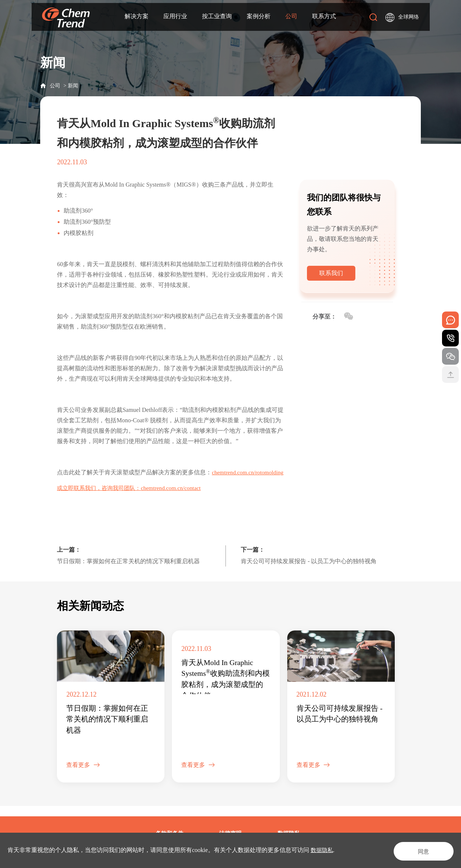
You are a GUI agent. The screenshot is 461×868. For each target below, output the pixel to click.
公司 (291, 17)
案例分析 (259, 17)
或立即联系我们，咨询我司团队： (102, 498)
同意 (418, 850)
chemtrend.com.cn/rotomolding (95, 483)
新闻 (73, 86)
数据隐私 (323, 850)
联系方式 (324, 17)
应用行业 (175, 17)
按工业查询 (217, 17)
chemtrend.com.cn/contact (178, 498)
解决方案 (137, 17)
